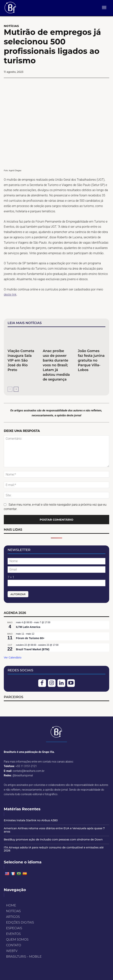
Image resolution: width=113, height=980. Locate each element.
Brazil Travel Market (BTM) (33, 649)
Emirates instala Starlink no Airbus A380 (31, 820)
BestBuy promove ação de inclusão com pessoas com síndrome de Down (53, 840)
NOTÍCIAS (11, 26)
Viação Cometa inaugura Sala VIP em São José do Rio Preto (21, 360)
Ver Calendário (13, 658)
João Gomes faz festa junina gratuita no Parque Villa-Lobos (91, 360)
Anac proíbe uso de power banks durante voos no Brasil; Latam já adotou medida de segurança (56, 365)
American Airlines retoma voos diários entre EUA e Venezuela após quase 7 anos (54, 830)
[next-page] (16, 389)
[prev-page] (10, 389)
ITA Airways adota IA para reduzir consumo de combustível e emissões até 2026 (54, 849)
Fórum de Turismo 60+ (30, 638)
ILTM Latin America (28, 627)
